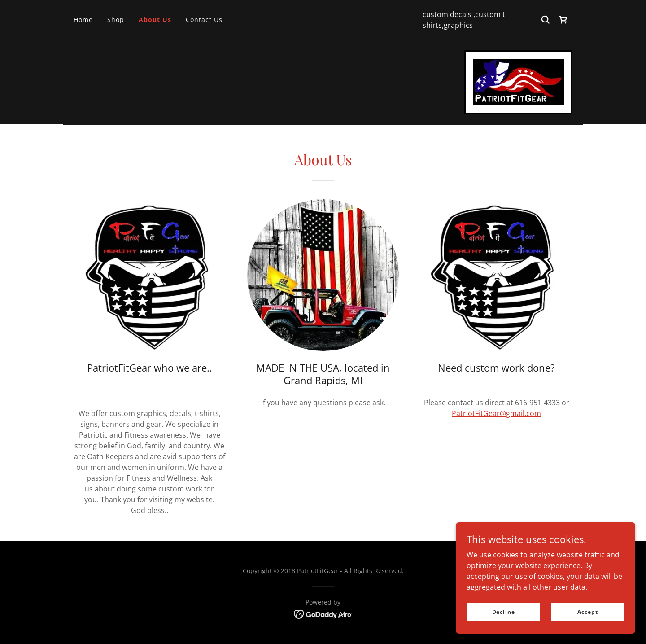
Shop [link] (116, 20)
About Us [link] (155, 20)
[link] (563, 20)
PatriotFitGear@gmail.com (496, 413)
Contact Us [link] (204, 20)
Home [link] (83, 20)
